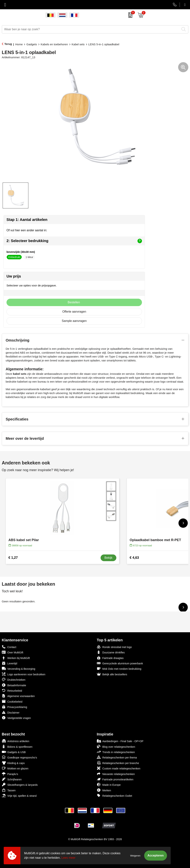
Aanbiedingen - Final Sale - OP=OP (120, 741)
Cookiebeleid (12, 701)
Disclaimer (11, 712)
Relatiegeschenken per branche (118, 763)
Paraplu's (10, 774)
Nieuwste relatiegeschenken (116, 774)
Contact (9, 647)
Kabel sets (78, 44)
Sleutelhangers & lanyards (20, 785)
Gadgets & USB (14, 752)
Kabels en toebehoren (54, 44)
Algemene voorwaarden (18, 696)
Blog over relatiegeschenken (116, 747)
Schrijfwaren (12, 779)
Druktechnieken (14, 679)
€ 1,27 (13, 558)
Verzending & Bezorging (19, 669)
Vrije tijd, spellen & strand (19, 796)
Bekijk (108, 558)
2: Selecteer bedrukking (74, 241)
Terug (8, 44)
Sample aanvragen (74, 321)
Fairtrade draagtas (110, 658)
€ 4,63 (134, 558)
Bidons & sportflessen (17, 747)
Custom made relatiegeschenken (119, 768)
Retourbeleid (12, 690)
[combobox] (91, 29)
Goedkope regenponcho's (19, 757)
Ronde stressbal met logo (114, 647)
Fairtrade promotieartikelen (115, 779)
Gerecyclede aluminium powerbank (120, 663)
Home (19, 44)
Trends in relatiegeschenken (116, 752)
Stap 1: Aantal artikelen (27, 220)
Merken (104, 790)
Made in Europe (109, 785)
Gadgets (32, 44)
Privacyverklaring (15, 707)
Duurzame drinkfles (111, 652)
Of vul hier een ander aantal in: (27, 230)
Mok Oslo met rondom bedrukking (119, 669)
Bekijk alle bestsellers (112, 674)
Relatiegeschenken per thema (117, 757)
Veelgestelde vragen (16, 718)
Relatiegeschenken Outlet (114, 796)
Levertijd (10, 663)
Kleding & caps (13, 763)
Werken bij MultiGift (16, 658)
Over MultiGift (13, 652)
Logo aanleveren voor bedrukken (24, 674)
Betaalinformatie (14, 685)
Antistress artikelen (16, 741)
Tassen (9, 790)
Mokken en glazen (15, 768)
